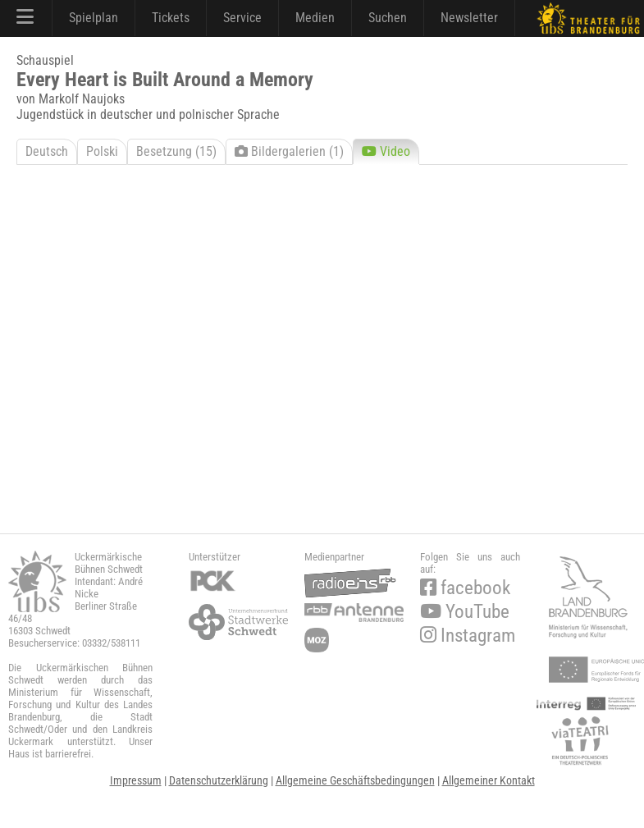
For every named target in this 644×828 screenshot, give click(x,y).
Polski (102, 151)
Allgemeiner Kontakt (489, 780)
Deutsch (47, 151)
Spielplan (94, 18)
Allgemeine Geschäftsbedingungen (355, 780)
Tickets (171, 18)
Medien (315, 18)
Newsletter (469, 18)
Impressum (136, 780)
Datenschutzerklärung (219, 780)
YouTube (465, 612)
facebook (465, 588)
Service (242, 18)
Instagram (468, 636)
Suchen (388, 18)
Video (386, 151)
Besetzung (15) (176, 151)
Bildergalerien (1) (289, 151)
